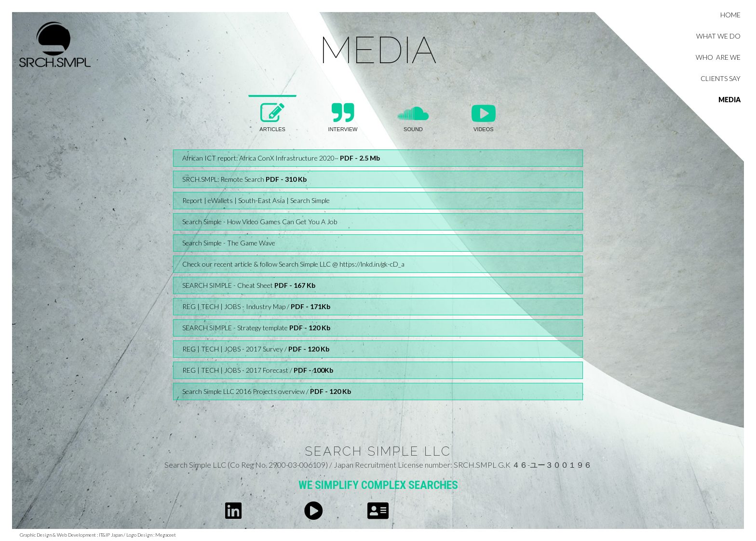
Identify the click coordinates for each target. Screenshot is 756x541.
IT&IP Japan (110, 535)
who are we (718, 57)
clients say (721, 78)
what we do (718, 36)
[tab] (272, 119)
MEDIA (729, 100)
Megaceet (166, 535)
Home (730, 15)
